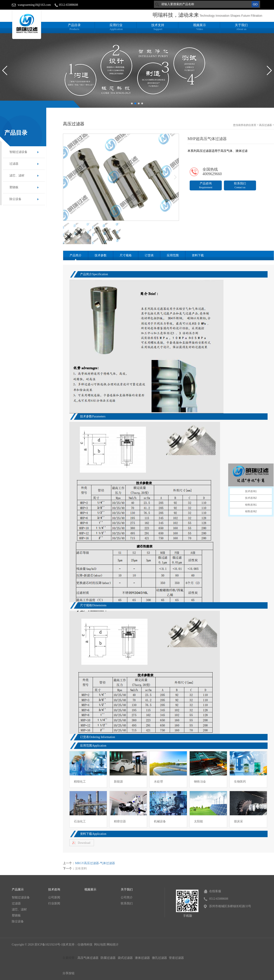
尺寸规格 (126, 255)
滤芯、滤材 (17, 176)
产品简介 (76, 255)
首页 (254, 125)
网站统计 (113, 945)
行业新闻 (54, 903)
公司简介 (127, 897)
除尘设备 (15, 199)
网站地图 (100, 945)
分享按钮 (68, 973)
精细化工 (80, 782)
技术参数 (101, 255)
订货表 (149, 255)
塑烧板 (14, 187)
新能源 (118, 782)
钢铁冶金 (200, 782)
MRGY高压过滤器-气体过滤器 (95, 863)
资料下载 (198, 255)
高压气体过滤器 (88, 958)
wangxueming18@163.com (34, 5)
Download (84, 843)
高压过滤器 (265, 125)
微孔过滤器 (159, 958)
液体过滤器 (142, 958)
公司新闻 (54, 897)
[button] (132, 103)
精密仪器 (120, 821)
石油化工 (80, 821)
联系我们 (240, 185)
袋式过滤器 (125, 958)
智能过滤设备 (18, 152)
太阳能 (198, 821)
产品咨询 (206, 185)
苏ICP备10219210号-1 (48, 945)
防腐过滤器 (108, 958)
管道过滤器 (176, 958)
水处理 (158, 782)
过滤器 (14, 164)
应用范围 (173, 255)
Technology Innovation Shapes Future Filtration (231, 16)
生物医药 (240, 782)
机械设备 (160, 821)
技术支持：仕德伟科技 (78, 945)
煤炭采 (238, 821)
